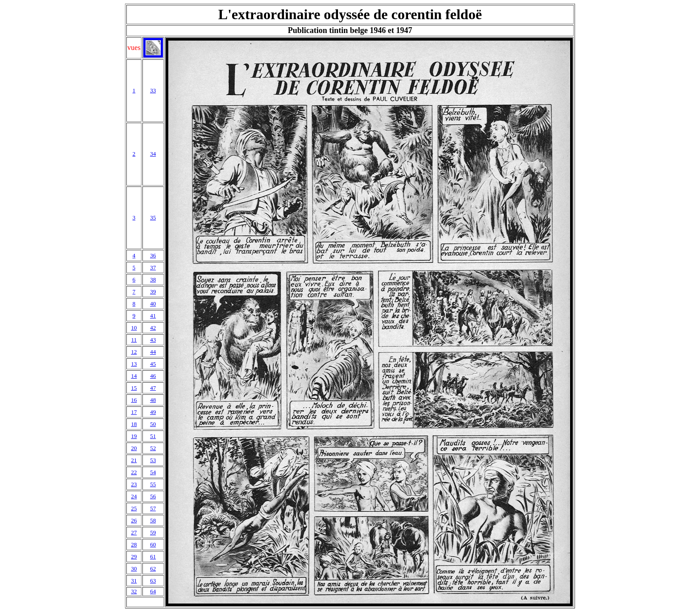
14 (134, 376)
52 (153, 448)
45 (153, 364)
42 (153, 328)
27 (134, 532)
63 (153, 581)
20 (134, 448)
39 (153, 292)
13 (134, 364)
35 (153, 217)
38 (153, 279)
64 (153, 591)
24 (134, 496)
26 (134, 520)
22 (134, 472)
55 (153, 484)
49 (153, 412)
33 (153, 90)
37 (153, 267)
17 (134, 412)
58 (153, 520)
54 (153, 472)
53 (153, 460)
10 (134, 328)
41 (153, 316)
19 (134, 436)
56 (153, 496)
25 (134, 508)
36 (153, 255)
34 (153, 154)
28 (134, 544)
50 (153, 424)
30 (134, 569)
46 (153, 376)
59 (153, 532)
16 (134, 400)
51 (153, 436)
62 (153, 569)
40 (153, 304)
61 (153, 556)
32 (134, 591)
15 (134, 388)
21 (134, 460)
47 (153, 388)
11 (134, 340)
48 (153, 400)
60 (153, 544)
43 (153, 340)
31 (134, 581)
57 (153, 508)
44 (153, 352)
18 (134, 424)
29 (134, 556)
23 (134, 484)
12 (134, 352)
